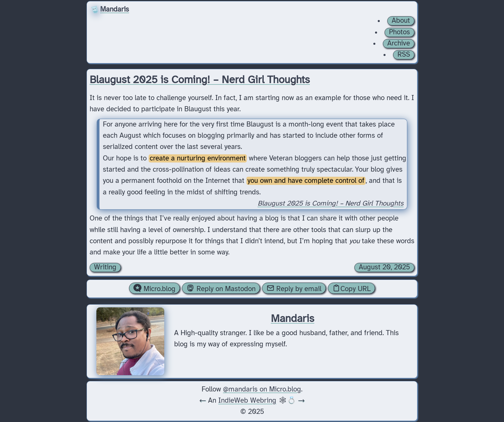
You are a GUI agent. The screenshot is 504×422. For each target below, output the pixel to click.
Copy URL (351, 288)
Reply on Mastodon (221, 288)
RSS (404, 55)
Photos (399, 32)
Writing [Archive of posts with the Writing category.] (105, 267)
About (401, 21)
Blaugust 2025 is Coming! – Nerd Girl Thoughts (331, 203)
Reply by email (294, 288)
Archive (399, 43)
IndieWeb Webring (247, 401)
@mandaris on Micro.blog (262, 389)
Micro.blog (154, 288)
